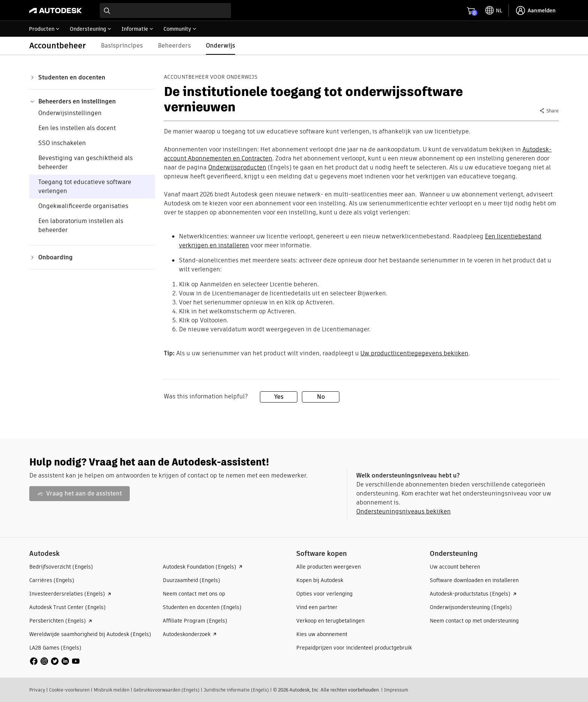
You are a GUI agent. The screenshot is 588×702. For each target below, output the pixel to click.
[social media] (55, 661)
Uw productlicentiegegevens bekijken (414, 353)
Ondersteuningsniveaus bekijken (403, 511)
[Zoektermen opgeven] (165, 10)
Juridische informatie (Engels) (236, 690)
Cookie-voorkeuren (69, 690)
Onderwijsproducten (237, 167)
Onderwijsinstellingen (70, 113)
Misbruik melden (112, 690)
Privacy (37, 690)
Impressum (396, 690)
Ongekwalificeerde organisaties (83, 206)
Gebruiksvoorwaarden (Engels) (166, 690)
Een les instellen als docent (77, 128)
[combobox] (165, 10)
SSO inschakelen (62, 143)
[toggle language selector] (494, 10)
